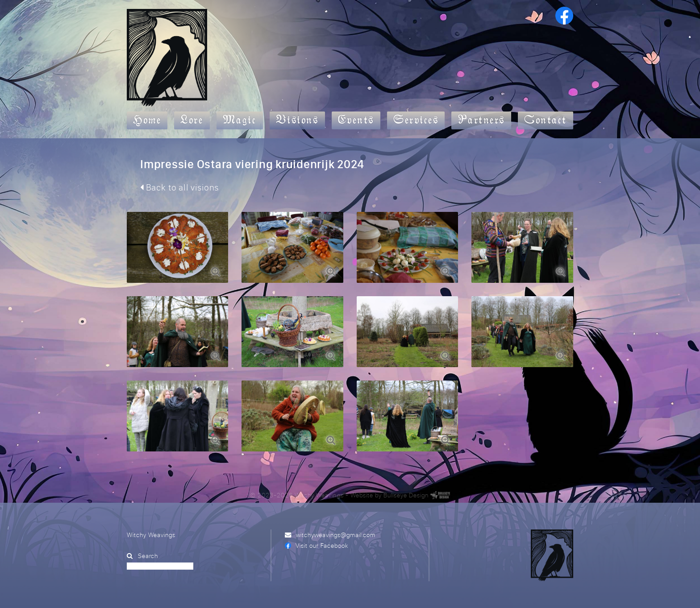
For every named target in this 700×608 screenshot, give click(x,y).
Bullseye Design (406, 495)
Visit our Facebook (322, 545)
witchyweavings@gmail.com (336, 535)
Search (148, 556)
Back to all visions (179, 187)
